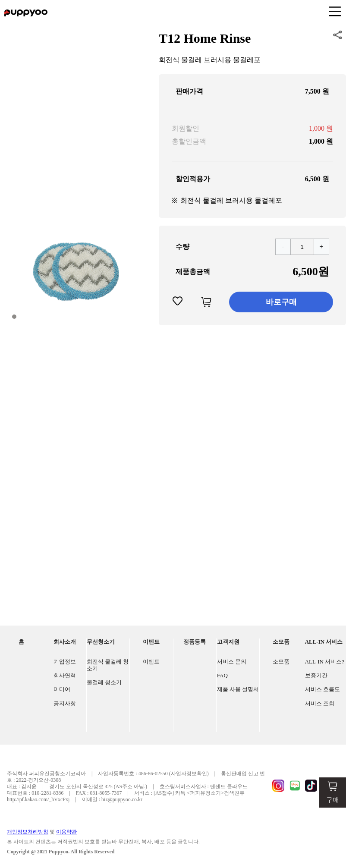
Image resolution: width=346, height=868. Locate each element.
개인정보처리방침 (28, 832)
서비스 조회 (320, 703)
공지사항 (65, 703)
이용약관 (66, 832)
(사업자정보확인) (189, 774)
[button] (14, 317)
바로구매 (281, 302)
